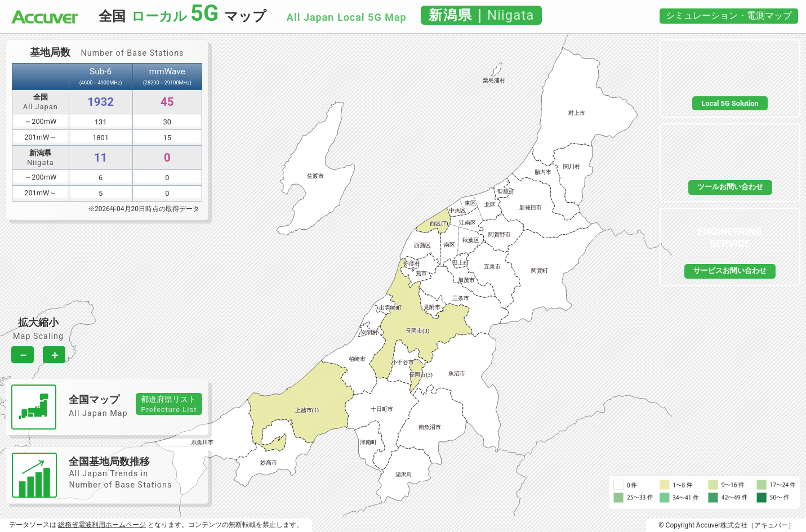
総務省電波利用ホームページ (102, 525)
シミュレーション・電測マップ (729, 15)
